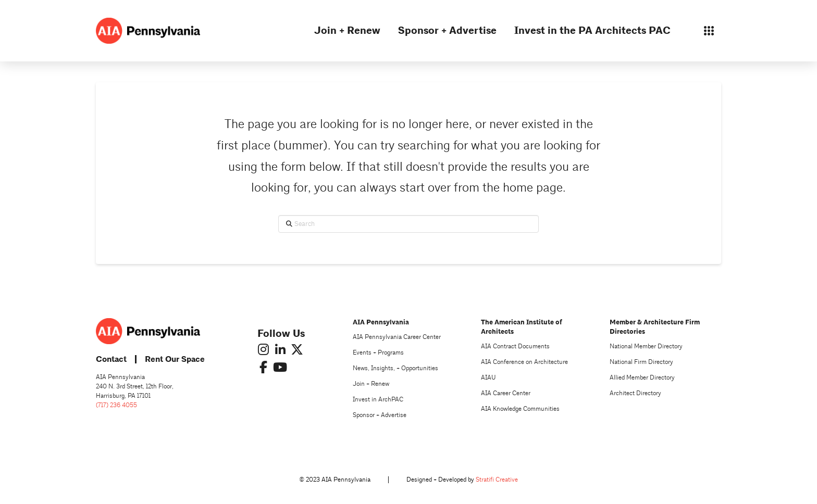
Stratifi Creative (497, 480)
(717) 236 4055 (116, 405)
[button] (709, 31)
